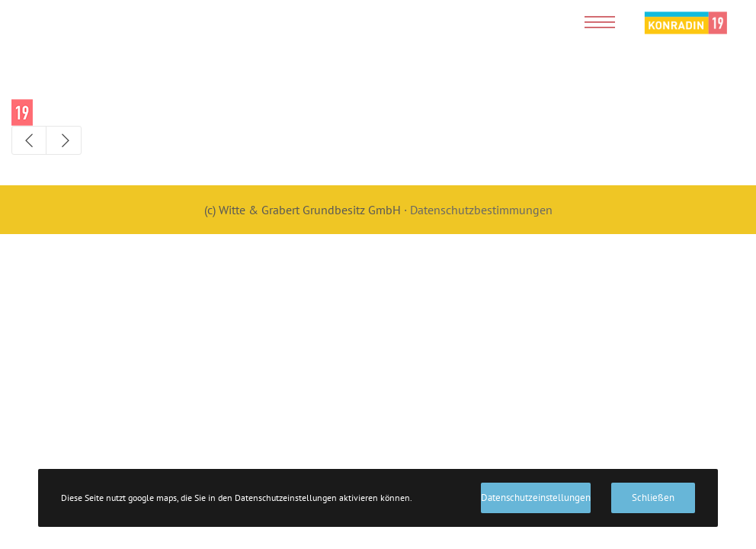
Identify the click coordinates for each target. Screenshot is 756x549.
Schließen (653, 498)
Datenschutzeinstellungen (536, 498)
